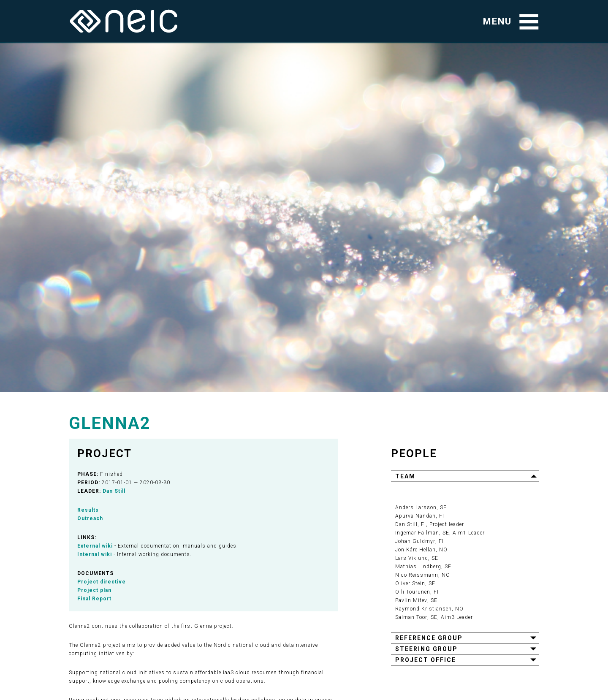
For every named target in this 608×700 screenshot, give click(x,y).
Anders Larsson (416, 507)
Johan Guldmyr (415, 541)
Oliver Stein (410, 583)
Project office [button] (426, 660)
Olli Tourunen (413, 592)
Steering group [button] (426, 649)
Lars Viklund (412, 558)
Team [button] (405, 476)
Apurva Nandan (415, 516)
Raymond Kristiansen (423, 609)
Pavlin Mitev (411, 600)
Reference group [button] (429, 638)
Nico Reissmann (417, 575)
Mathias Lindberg (418, 567)
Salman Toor (411, 617)
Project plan (94, 590)
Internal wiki (95, 554)
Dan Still (114, 491)
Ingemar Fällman (417, 533)
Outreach (90, 518)
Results (88, 510)
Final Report (94, 599)
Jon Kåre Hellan (415, 550)
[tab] (465, 476)
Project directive (102, 582)
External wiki (95, 546)
